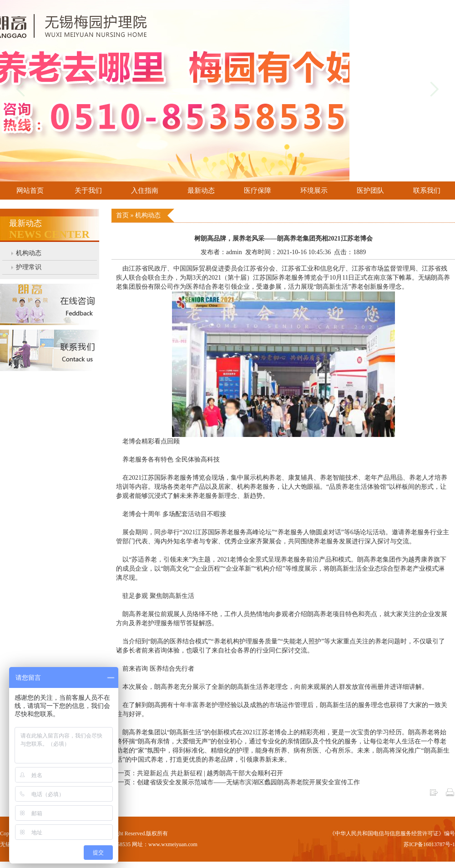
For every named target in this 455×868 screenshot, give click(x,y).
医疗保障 (258, 191)
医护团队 (370, 191)
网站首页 (30, 191)
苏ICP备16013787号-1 (429, 844)
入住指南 (145, 191)
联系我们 (427, 191)
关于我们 (88, 191)
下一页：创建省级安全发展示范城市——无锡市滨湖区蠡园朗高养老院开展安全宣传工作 (236, 782)
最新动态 (201, 191)
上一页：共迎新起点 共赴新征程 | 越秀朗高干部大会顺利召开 (197, 773)
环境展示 (314, 191)
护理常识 (29, 267)
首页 (123, 215)
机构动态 (29, 253)
